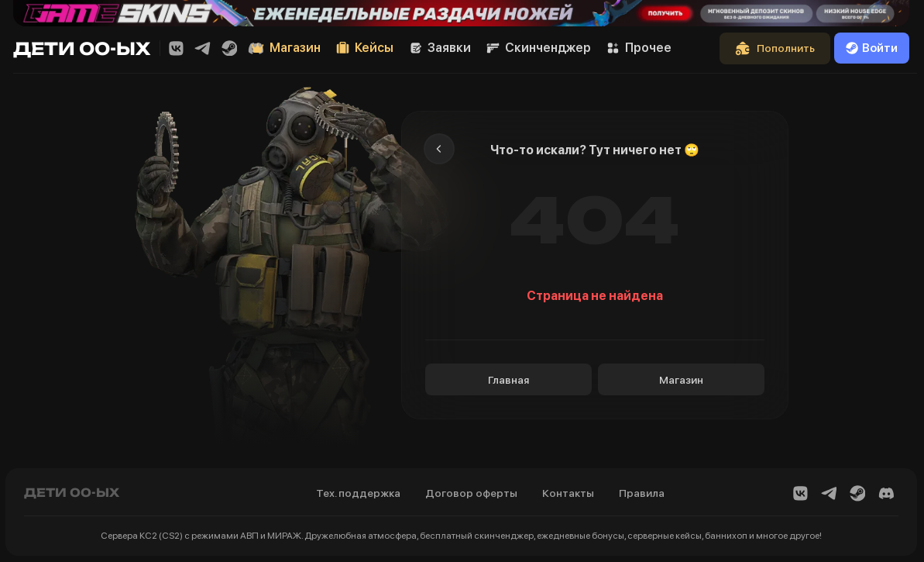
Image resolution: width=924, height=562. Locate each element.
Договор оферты (471, 493)
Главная (508, 380)
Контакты (568, 493)
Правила (642, 493)
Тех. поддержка (358, 493)
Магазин (681, 380)
